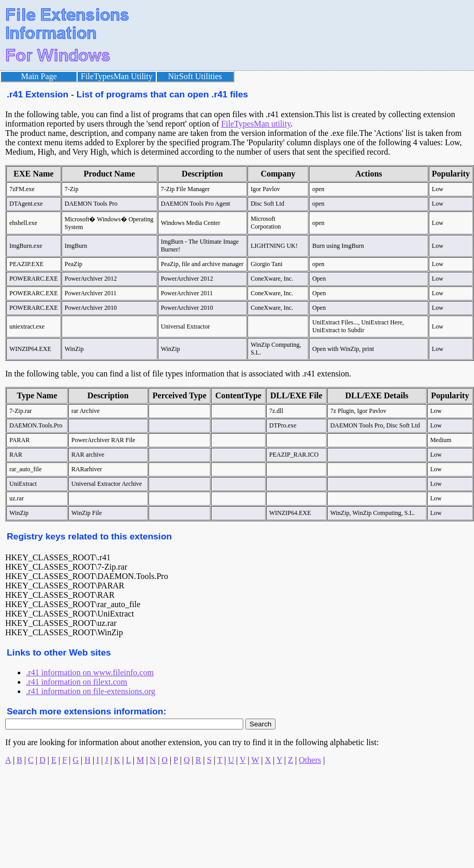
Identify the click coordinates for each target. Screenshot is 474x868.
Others (310, 760)
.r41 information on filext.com (77, 682)
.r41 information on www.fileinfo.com (90, 672)
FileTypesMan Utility (117, 76)
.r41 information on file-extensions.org (91, 691)
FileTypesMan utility (256, 124)
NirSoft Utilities (195, 76)
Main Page (39, 76)
